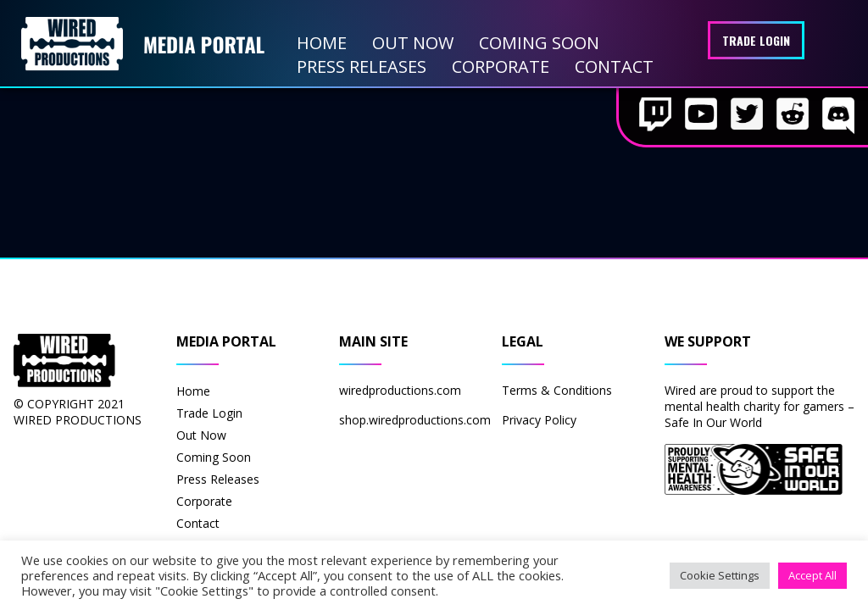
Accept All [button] (812, 575)
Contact (614, 67)
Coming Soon (539, 43)
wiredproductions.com (400, 390)
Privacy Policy (539, 420)
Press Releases (362, 67)
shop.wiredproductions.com (415, 420)
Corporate (501, 67)
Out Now (413, 43)
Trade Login (756, 40)
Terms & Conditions (557, 390)
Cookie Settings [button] (720, 575)
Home (322, 43)
